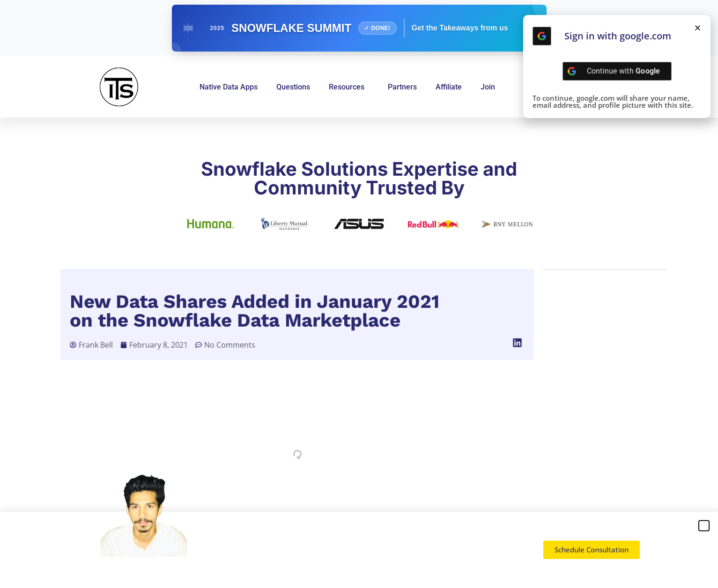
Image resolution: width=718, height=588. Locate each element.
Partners (402, 87)
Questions (293, 87)
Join (488, 87)
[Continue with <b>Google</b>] (542, 36)
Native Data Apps (229, 87)
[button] (518, 343)
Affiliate (449, 87)
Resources (349, 87)
